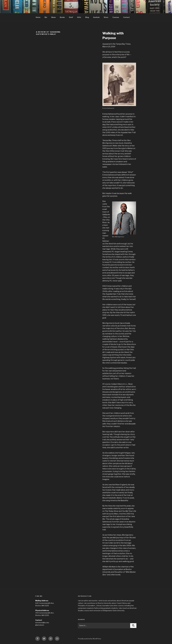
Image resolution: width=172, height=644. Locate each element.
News (54, 17)
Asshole (96, 17)
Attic (79, 17)
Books (62, 17)
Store (106, 17)
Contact (126, 17)
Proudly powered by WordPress (89, 639)
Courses (116, 17)
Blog (87, 17)
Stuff (71, 17)
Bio (46, 17)
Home (38, 17)
